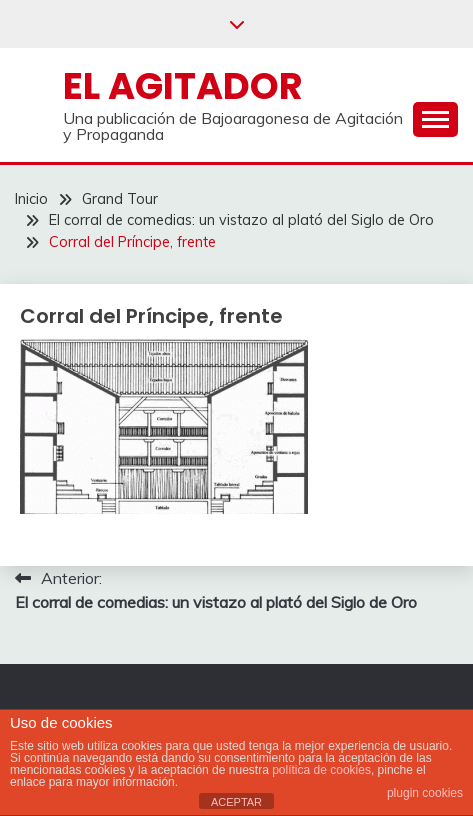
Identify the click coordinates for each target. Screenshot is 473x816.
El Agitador (183, 86)
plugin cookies (425, 793)
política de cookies (321, 770)
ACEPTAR (236, 802)
